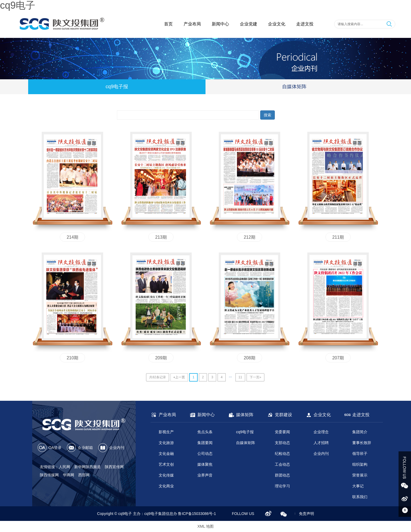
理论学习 (282, 486)
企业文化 (277, 24)
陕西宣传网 (114, 467)
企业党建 (249, 24)
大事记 (358, 486)
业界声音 (205, 475)
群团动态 (282, 475)
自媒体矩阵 (294, 87)
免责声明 (306, 514)
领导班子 (360, 454)
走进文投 (305, 24)
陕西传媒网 (49, 475)
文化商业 (166, 486)
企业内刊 (117, 448)
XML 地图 (205, 526)
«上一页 (179, 377)
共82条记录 (157, 377)
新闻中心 (220, 24)
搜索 (268, 115)
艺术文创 (166, 464)
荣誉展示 (360, 475)
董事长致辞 (362, 443)
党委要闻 (282, 432)
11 (240, 377)
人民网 (64, 467)
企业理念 (321, 432)
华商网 (68, 475)
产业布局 (192, 24)
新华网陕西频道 (87, 467)
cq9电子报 (117, 87)
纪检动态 (282, 454)
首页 (168, 24)
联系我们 (360, 497)
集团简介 (360, 432)
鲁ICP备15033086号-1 (197, 514)
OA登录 (55, 448)
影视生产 (166, 432)
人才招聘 (321, 443)
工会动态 (282, 464)
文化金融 (166, 454)
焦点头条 (205, 432)
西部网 (84, 475)
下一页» (255, 377)
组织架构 (360, 464)
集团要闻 (205, 443)
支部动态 (282, 443)
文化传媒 (166, 475)
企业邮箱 (85, 448)
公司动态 (205, 454)
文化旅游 (166, 443)
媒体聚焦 (205, 464)
